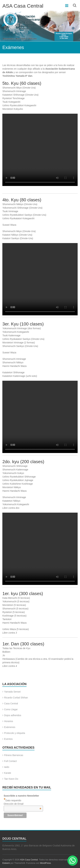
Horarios (9, 721)
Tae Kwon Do (11, 779)
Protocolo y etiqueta (15, 733)
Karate (8, 773)
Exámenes (10, 727)
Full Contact (10, 761)
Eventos (8, 739)
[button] (73, 861)
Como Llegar (11, 709)
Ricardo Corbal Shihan (16, 698)
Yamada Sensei (12, 692)
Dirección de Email (23, 804)
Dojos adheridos (13, 715)
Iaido (7, 767)
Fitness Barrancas (14, 755)
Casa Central (11, 703)
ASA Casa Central (23, 6)
